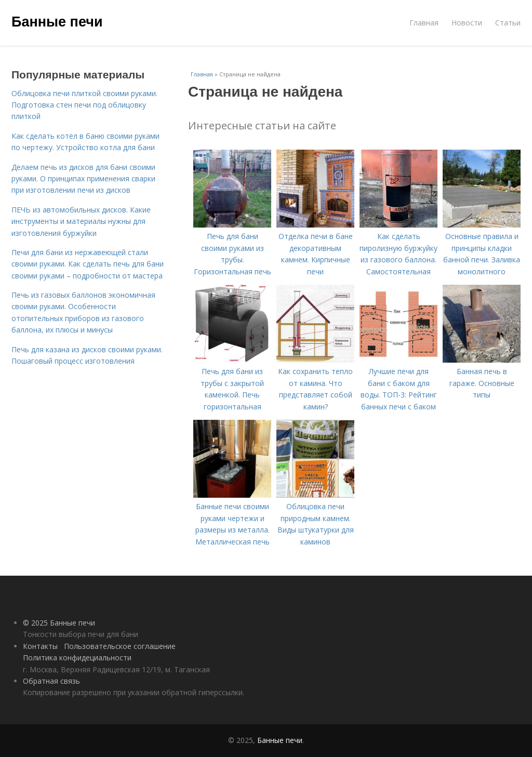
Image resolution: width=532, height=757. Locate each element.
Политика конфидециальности (77, 658)
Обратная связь (51, 681)
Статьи (508, 23)
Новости (467, 23)
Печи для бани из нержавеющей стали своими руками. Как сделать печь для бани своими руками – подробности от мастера (88, 264)
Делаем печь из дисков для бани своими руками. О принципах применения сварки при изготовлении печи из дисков (83, 179)
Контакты (40, 646)
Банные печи (57, 22)
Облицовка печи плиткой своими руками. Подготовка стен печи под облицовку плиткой (84, 105)
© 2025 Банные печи (59, 623)
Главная (424, 23)
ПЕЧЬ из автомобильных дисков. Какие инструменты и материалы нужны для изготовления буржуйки (81, 221)
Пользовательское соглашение (120, 646)
